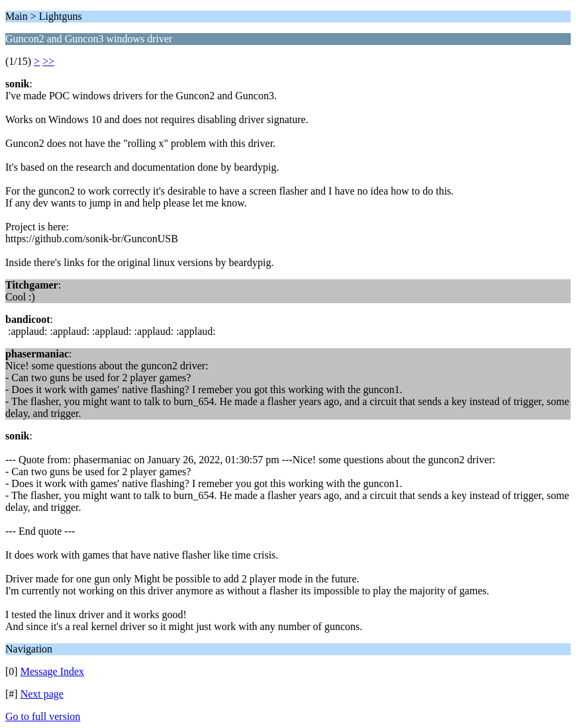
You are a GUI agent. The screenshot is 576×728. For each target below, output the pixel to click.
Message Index (52, 671)
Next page (42, 694)
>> (48, 61)
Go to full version (43, 716)
